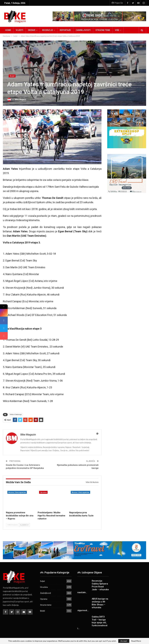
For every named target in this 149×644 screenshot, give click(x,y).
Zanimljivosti (83, 30)
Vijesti (19, 30)
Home (8, 30)
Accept (124, 641)
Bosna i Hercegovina (17, 492)
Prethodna (12, 525)
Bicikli (43, 611)
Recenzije (48, 30)
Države (32, 30)
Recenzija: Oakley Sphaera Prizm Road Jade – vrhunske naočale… (93, 587)
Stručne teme (103, 30)
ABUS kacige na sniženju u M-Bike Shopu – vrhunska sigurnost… (93, 605)
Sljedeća (24, 525)
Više (117, 30)
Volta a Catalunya (16, 415)
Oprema (43, 492)
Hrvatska (44, 587)
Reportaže (65, 30)
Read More (136, 641)
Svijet (12, 76)
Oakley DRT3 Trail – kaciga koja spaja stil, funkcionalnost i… (92, 623)
